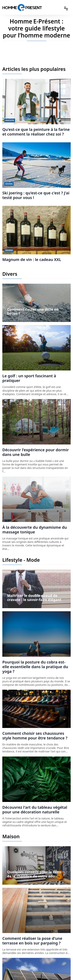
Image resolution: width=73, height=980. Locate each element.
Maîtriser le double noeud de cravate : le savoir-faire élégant (34, 598)
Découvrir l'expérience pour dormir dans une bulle (36, 452)
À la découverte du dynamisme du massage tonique (35, 530)
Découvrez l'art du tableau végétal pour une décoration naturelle (35, 810)
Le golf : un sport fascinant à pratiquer (29, 378)
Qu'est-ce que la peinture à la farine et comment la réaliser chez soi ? (36, 132)
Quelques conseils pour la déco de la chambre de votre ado (34, 874)
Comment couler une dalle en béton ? (33, 311)
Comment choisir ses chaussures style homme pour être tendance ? (35, 736)
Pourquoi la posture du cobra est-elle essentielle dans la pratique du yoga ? (35, 667)
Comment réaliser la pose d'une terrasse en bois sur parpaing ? (32, 941)
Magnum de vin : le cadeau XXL (32, 260)
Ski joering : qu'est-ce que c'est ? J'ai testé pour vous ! (36, 195)
